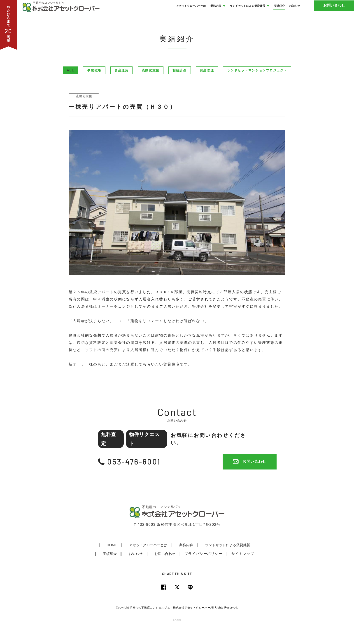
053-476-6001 (137, 477)
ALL (70, 85)
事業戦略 (94, 85)
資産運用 (122, 85)
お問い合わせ (337, 13)
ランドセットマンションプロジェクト (257, 85)
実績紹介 (254, 560)
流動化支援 (151, 85)
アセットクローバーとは (134, 560)
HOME (98, 560)
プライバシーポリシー (189, 569)
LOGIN (177, 636)
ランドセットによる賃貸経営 (213, 560)
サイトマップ (229, 569)
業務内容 (171, 560)
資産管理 (207, 85)
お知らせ (122, 569)
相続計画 (180, 85)
